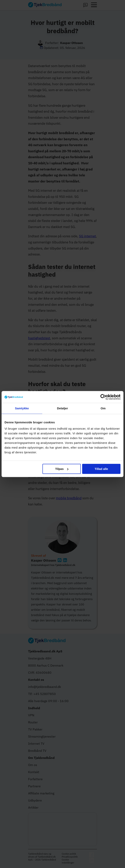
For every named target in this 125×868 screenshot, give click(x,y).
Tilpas (62, 469)
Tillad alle (101, 469)
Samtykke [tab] (22, 408)
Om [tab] (103, 408)
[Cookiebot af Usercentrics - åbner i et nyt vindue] (103, 397)
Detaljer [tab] (63, 408)
